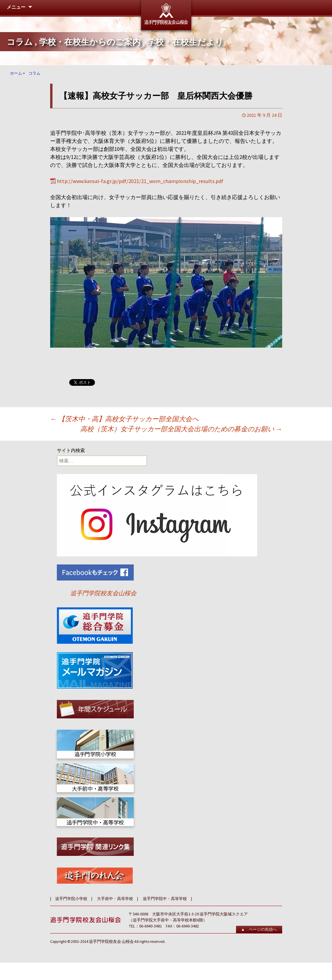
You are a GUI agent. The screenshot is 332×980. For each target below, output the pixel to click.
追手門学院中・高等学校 (165, 899)
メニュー (16, 7)
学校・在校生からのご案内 (90, 42)
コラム (20, 42)
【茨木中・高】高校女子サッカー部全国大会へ (124, 419)
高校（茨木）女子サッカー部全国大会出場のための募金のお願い (181, 429)
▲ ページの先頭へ (259, 929)
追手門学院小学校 (71, 899)
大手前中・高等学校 (115, 899)
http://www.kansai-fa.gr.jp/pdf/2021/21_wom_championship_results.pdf (140, 181)
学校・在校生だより (185, 42)
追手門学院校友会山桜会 (103, 593)
